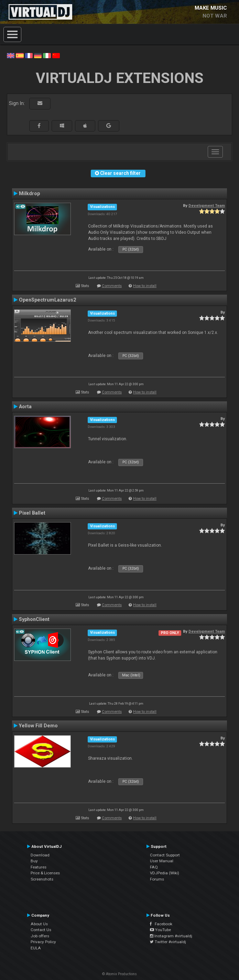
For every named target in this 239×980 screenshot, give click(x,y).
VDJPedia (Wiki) (165, 873)
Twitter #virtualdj (168, 942)
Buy (34, 861)
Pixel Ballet (32, 513)
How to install (145, 286)
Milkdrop (29, 193)
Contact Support (165, 855)
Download (40, 855)
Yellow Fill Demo (38, 726)
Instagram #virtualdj (171, 936)
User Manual (162, 861)
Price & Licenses (45, 873)
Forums (157, 879)
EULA (36, 948)
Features (39, 867)
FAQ (154, 867)
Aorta (25, 407)
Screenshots (42, 879)
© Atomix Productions (119, 974)
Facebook (161, 924)
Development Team (207, 206)
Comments (112, 286)
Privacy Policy (43, 942)
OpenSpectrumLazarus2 (47, 300)
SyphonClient (34, 619)
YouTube (160, 930)
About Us (39, 924)
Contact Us (41, 930)
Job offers (40, 936)
